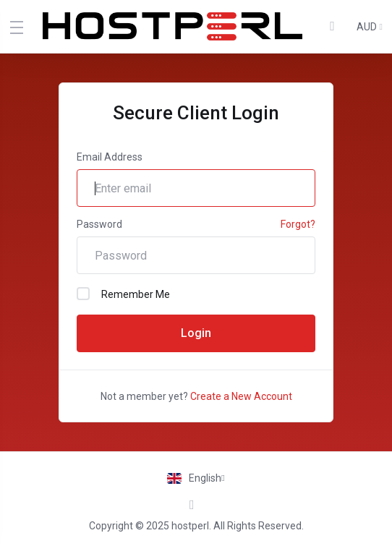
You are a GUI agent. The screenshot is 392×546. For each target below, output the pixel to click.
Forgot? (298, 224)
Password (99, 224)
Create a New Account (241, 396)
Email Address (110, 157)
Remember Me (123, 294)
